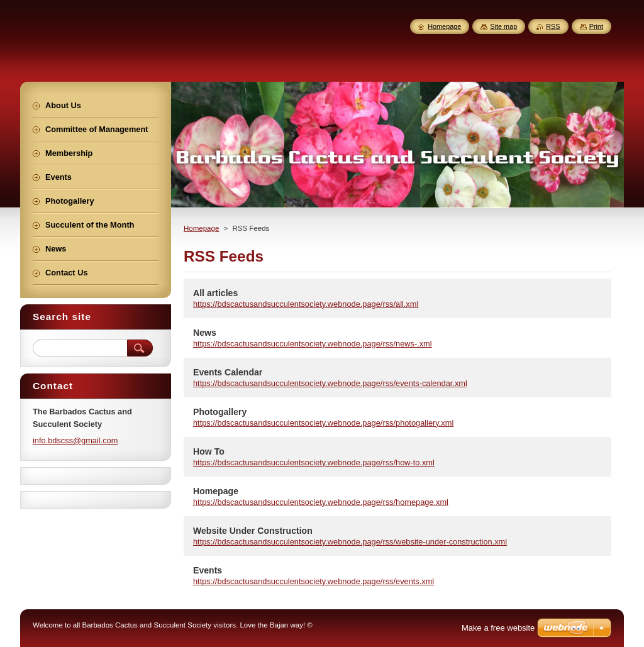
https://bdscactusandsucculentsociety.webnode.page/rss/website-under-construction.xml (350, 542)
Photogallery (220, 412)
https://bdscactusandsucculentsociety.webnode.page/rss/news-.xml (313, 344)
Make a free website (498, 628)
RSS (553, 26)
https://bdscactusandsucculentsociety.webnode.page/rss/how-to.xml (314, 462)
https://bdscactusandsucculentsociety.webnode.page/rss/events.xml (314, 581)
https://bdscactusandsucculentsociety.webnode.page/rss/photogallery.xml (323, 423)
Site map (503, 26)
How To (209, 451)
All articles (215, 293)
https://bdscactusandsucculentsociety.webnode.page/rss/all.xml (306, 304)
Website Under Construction (253, 531)
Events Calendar (228, 372)
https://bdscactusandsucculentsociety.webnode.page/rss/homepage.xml (321, 502)
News (205, 333)
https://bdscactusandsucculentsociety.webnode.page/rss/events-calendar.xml (330, 383)
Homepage (201, 228)
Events (208, 570)
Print (596, 26)
